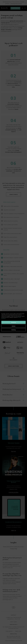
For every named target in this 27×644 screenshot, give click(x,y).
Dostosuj (14, 330)
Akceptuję (14, 322)
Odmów (14, 326)
